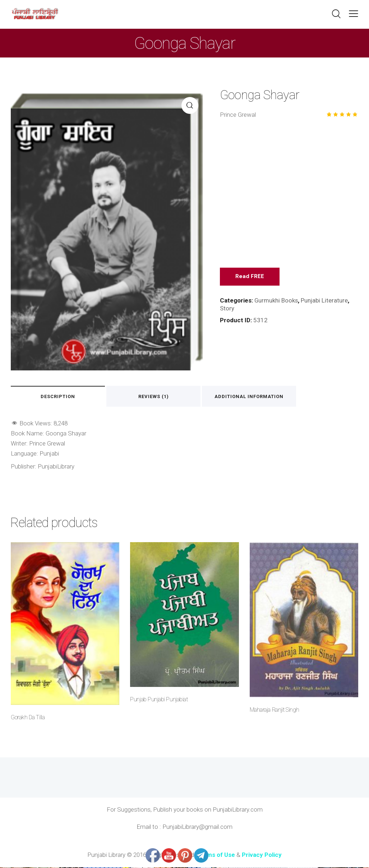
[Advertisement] (289, 197)
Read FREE (250, 276)
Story (227, 308)
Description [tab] (61, 397)
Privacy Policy (262, 855)
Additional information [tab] (263, 397)
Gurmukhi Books (276, 300)
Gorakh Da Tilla (28, 718)
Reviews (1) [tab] (162, 397)
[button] (354, 14)
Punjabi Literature (325, 300)
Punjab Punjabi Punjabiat (159, 700)
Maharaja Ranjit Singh (274, 710)
